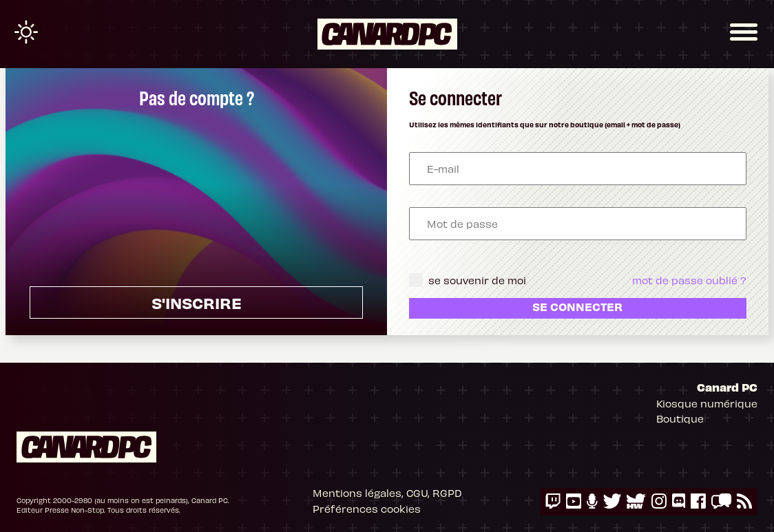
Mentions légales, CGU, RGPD (387, 493)
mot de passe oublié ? (689, 280)
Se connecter (577, 306)
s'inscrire (197, 302)
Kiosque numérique (707, 403)
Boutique (680, 418)
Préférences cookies (367, 509)
